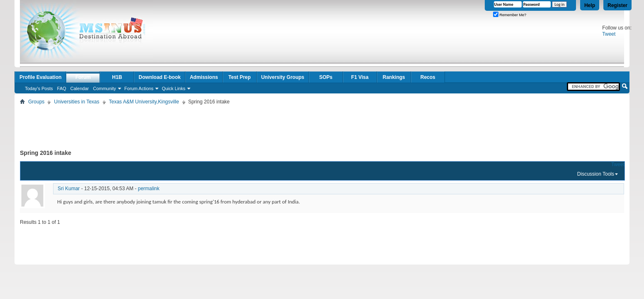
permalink (148, 189)
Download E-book (159, 77)
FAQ (62, 88)
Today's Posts (39, 88)
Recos (428, 77)
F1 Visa (360, 77)
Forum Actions (139, 88)
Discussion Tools (596, 174)
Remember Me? (510, 15)
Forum (83, 77)
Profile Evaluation (40, 77)
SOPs (326, 77)
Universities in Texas (77, 102)
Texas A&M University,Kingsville (144, 102)
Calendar (80, 88)
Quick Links (174, 88)
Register (617, 5)
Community (104, 88)
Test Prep (240, 77)
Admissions (204, 77)
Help (590, 5)
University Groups (283, 77)
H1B (117, 77)
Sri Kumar (69, 189)
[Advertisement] (322, 125)
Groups (36, 102)
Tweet (609, 34)
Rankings (394, 77)
